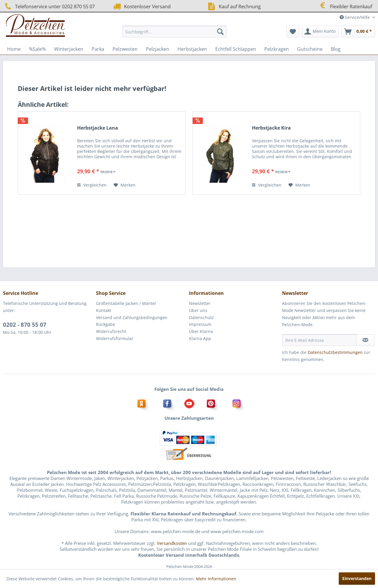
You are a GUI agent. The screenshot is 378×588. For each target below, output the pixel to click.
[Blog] (336, 49)
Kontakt (104, 310)
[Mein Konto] (320, 32)
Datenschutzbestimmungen (335, 352)
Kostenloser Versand (141, 6)
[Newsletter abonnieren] (365, 340)
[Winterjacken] (69, 49)
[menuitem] (174, 32)
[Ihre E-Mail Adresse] (319, 340)
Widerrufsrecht (111, 331)
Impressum (200, 324)
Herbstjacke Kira (271, 128)
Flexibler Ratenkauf (345, 6)
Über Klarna (201, 331)
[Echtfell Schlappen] (236, 49)
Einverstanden (357, 578)
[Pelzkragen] (277, 49)
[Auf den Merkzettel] (125, 185)
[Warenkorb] (358, 32)
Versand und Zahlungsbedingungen (132, 317)
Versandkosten (172, 543)
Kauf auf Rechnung (233, 6)
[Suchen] (220, 32)
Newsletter (200, 303)
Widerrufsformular (115, 338)
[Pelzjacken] (158, 49)
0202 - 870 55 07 (25, 325)
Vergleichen (92, 185)
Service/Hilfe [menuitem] (355, 17)
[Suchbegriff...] (174, 32)
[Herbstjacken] (192, 49)
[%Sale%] (37, 49)
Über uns (198, 310)
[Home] (14, 49)
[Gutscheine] (310, 49)
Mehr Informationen (216, 579)
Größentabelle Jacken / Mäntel (126, 303)
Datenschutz (201, 317)
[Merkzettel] (293, 32)
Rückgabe (106, 324)
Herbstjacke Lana (98, 128)
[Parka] (98, 49)
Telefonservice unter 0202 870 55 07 (49, 6)
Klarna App (200, 338)
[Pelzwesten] (125, 49)
